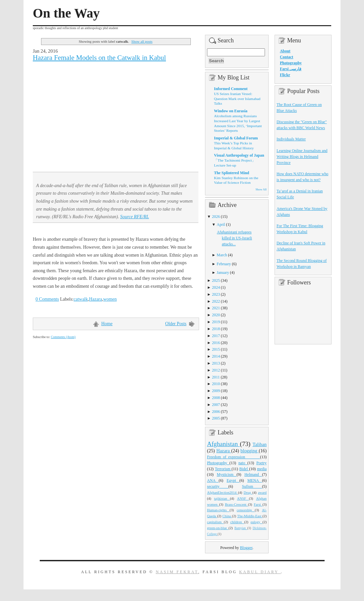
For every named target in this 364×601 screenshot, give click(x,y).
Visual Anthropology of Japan (239, 155)
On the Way (66, 13)
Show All (261, 189)
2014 (216, 356)
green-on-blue (218, 528)
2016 (216, 343)
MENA (255, 480)
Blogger (246, 548)
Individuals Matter (291, 139)
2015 (216, 349)
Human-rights (218, 510)
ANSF (243, 498)
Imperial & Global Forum (236, 138)
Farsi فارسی (291, 69)
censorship (246, 510)
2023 (216, 294)
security (218, 486)
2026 (216, 217)
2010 (216, 384)
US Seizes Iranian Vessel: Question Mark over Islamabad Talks (237, 99)
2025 (216, 280)
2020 (216, 315)
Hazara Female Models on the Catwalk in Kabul (99, 58)
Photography (218, 463)
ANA (213, 480)
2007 (216, 405)
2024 (216, 287)
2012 (216, 370)
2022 (216, 301)
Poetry (261, 463)
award (262, 492)
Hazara (96, 299)
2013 (216, 363)
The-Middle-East (250, 516)
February (224, 264)
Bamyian (241, 528)
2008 (216, 398)
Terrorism (223, 469)
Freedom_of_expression (234, 457)
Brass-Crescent (236, 504)
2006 (216, 412)
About (285, 51)
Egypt (233, 480)
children (237, 522)
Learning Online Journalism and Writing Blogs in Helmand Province (302, 157)
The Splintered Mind (232, 173)
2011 (216, 377)
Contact (286, 57)
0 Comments (47, 299)
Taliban (260, 444)
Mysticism (227, 475)
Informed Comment (231, 89)
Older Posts (176, 324)
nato (243, 463)
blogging (250, 451)
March (222, 255)
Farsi (258, 504)
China (227, 516)
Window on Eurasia (231, 111)
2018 (216, 329)
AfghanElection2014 (223, 492)
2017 (216, 336)
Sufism (252, 486)
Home (107, 324)
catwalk (81, 299)
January (223, 273)
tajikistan (222, 498)
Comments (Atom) (63, 337)
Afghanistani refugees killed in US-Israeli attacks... (234, 238)
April (221, 225)
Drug (248, 492)
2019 (216, 322)
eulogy (257, 522)
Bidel (244, 469)
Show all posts (142, 41)
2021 (216, 308)
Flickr (285, 75)
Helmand (253, 475)
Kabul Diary (260, 572)
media (262, 469)
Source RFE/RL (135, 217)
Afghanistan (223, 444)
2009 (216, 391)
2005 (216, 418)
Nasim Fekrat (177, 572)
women (110, 299)
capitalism (215, 522)
